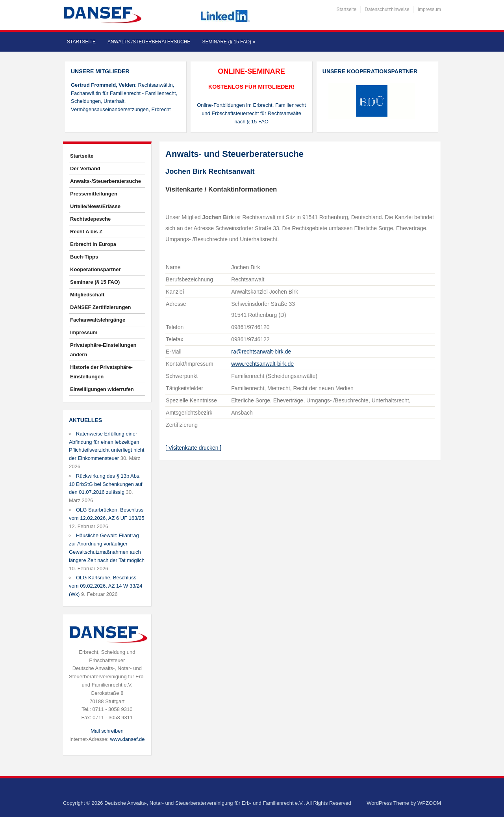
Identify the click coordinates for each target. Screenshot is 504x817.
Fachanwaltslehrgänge (98, 320)
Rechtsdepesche (90, 219)
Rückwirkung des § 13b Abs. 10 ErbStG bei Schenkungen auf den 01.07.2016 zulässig (106, 484)
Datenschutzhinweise (387, 9)
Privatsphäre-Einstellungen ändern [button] (103, 350)
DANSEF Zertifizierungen (101, 307)
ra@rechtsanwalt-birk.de (261, 352)
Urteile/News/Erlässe (95, 206)
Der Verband (85, 168)
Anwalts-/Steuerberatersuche (149, 42)
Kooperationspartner (95, 269)
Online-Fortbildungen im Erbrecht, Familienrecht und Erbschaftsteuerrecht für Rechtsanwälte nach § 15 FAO (251, 113)
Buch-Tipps (84, 257)
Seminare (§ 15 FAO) (229, 42)
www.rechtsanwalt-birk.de (262, 364)
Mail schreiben (107, 731)
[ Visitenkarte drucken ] (193, 448)
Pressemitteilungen (94, 194)
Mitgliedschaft (87, 295)
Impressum (429, 9)
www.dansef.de (127, 739)
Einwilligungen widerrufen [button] (102, 389)
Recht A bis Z (86, 232)
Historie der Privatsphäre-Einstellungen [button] (101, 372)
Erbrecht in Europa (93, 244)
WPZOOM (429, 803)
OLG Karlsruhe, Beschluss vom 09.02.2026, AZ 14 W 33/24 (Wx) (106, 586)
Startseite (347, 9)
